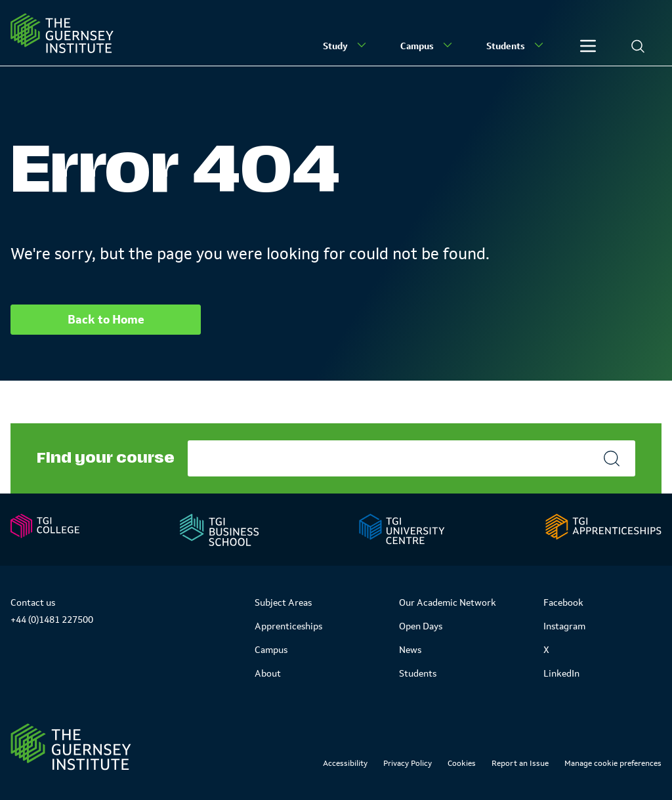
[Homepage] (62, 33)
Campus (428, 45)
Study (346, 45)
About (268, 673)
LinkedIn (561, 673)
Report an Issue (520, 763)
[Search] (638, 46)
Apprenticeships (288, 626)
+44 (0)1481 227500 (52, 620)
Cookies (462, 763)
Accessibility (345, 763)
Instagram (564, 626)
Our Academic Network (448, 602)
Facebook (563, 602)
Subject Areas (283, 602)
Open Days (421, 626)
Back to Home (106, 320)
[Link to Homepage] (71, 747)
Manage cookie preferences (613, 763)
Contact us (33, 602)
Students (516, 45)
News (410, 650)
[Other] (588, 46)
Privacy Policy (408, 763)
